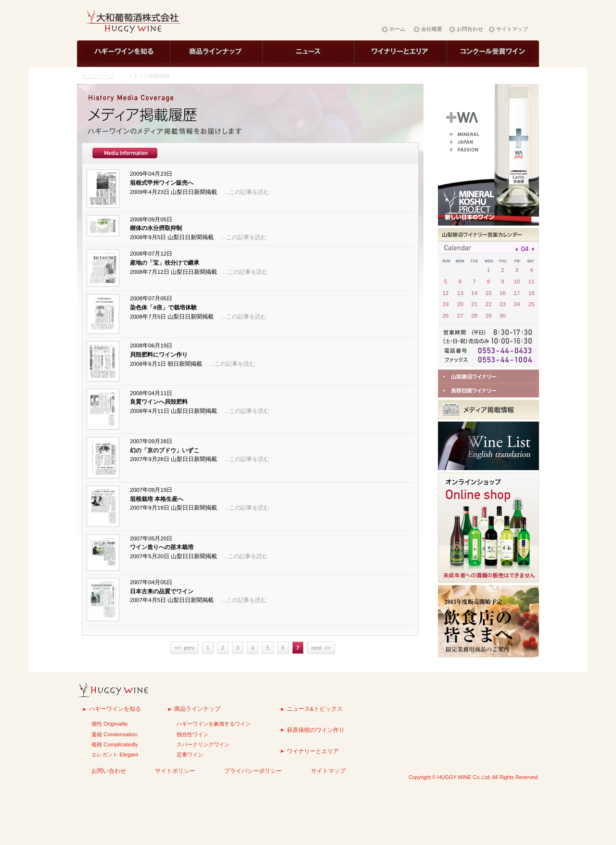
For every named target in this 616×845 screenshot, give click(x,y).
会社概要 (432, 29)
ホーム (397, 29)
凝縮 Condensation (114, 734)
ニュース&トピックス (315, 709)
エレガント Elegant (115, 755)
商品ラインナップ (197, 709)
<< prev (184, 648)
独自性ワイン (192, 734)
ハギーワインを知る (115, 709)
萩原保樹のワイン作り (316, 730)
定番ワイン (190, 755)
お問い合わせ (109, 771)
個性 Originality (110, 724)
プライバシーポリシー (253, 771)
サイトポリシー (175, 771)
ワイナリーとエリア (313, 751)
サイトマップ (512, 29)
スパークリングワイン (203, 744)
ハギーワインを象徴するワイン (214, 724)
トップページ (98, 76)
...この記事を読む (247, 192)
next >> (321, 648)
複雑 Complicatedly (115, 744)
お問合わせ (470, 29)
